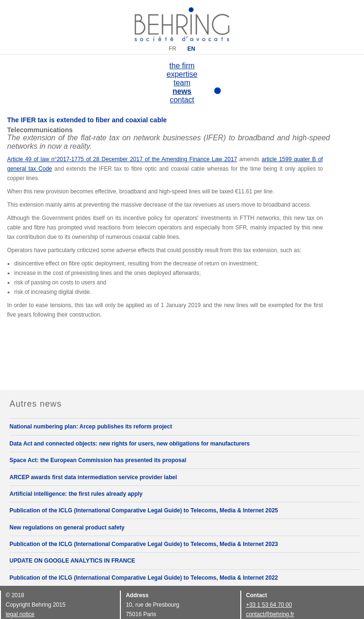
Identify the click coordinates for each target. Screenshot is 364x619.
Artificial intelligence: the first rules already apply (76, 494)
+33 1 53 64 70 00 (269, 605)
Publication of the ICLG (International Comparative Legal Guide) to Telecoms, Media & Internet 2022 (144, 578)
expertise (182, 74)
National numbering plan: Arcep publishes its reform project (91, 427)
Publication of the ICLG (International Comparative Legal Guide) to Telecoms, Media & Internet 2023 (144, 544)
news (182, 91)
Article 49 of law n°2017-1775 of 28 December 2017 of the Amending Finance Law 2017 (122, 159)
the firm (182, 66)
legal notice (20, 614)
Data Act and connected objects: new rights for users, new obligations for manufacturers (130, 444)
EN (191, 49)
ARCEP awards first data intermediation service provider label (93, 477)
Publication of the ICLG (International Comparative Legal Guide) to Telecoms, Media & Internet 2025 (144, 510)
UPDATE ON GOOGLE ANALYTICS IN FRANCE (72, 561)
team (182, 83)
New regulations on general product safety (67, 528)
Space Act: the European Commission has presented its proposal (98, 460)
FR (173, 49)
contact (182, 100)
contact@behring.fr (270, 614)
